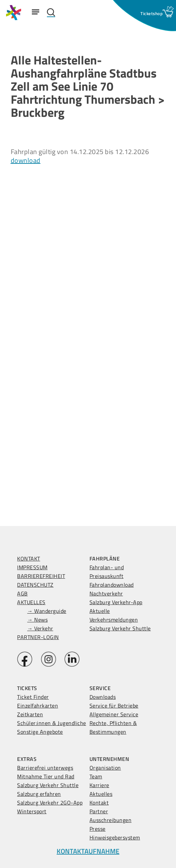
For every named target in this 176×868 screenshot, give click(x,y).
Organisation (105, 768)
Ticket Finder (33, 697)
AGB (22, 593)
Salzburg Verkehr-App (116, 602)
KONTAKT (29, 559)
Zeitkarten (30, 714)
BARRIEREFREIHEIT (41, 576)
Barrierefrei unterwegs (45, 768)
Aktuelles (101, 794)
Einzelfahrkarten (38, 706)
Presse (98, 829)
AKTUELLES (31, 602)
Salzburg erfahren (39, 794)
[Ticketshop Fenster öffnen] (152, 13)
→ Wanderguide (47, 611)
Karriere (99, 785)
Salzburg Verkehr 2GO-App (50, 803)
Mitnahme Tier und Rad (46, 776)
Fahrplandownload (112, 585)
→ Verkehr (40, 628)
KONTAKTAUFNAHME (88, 851)
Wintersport (32, 811)
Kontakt (99, 803)
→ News (37, 620)
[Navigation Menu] (36, 12)
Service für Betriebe (114, 706)
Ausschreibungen (111, 820)
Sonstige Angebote (40, 732)
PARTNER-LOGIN (38, 637)
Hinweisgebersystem (115, 837)
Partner (99, 811)
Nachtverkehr (106, 593)
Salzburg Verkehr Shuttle (120, 628)
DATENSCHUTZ (35, 585)
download (26, 160)
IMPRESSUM (32, 567)
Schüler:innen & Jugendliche (52, 723)
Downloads (103, 697)
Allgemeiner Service (114, 714)
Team (96, 776)
